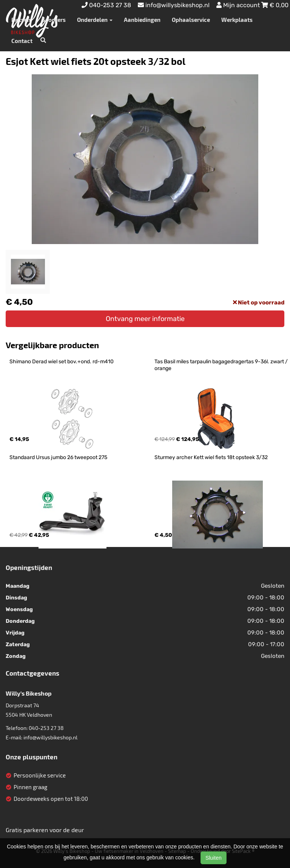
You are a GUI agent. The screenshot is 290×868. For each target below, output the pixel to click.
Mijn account (239, 5)
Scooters (54, 20)
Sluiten (214, 858)
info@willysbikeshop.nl (50, 737)
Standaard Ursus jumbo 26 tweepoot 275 (58, 457)
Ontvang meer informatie (145, 319)
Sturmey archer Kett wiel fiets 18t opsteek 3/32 (211, 457)
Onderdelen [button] (95, 20)
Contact (22, 41)
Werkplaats (237, 20)
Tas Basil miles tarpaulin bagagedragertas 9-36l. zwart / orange (222, 365)
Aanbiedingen (142, 20)
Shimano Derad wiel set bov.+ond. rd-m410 (62, 362)
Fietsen (21, 20)
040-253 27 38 (46, 728)
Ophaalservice (191, 20)
